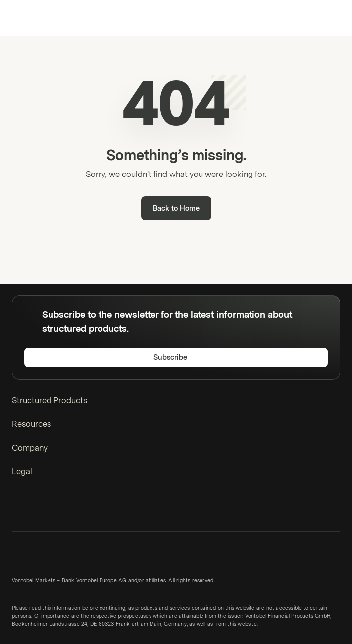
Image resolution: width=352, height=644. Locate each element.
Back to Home (176, 208)
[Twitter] (37, 509)
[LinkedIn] (19, 509)
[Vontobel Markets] (39, 18)
